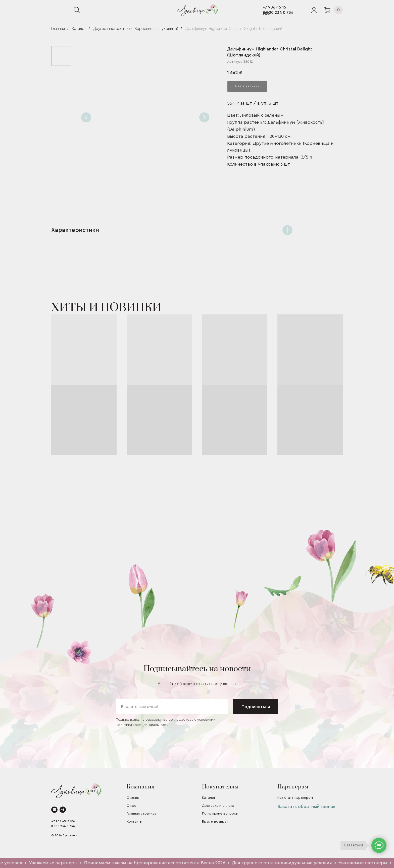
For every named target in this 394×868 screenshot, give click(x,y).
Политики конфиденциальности (142, 725)
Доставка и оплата (218, 806)
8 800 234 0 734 (278, 13)
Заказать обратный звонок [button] (306, 807)
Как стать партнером (295, 798)
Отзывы (133, 798)
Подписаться (256, 707)
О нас (131, 806)
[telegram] (63, 810)
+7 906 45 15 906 (63, 821)
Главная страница (141, 814)
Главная (58, 29)
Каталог (79, 29)
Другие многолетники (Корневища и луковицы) (136, 29)
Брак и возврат (215, 822)
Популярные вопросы (220, 814)
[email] (172, 707)
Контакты (134, 822)
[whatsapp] (54, 810)
